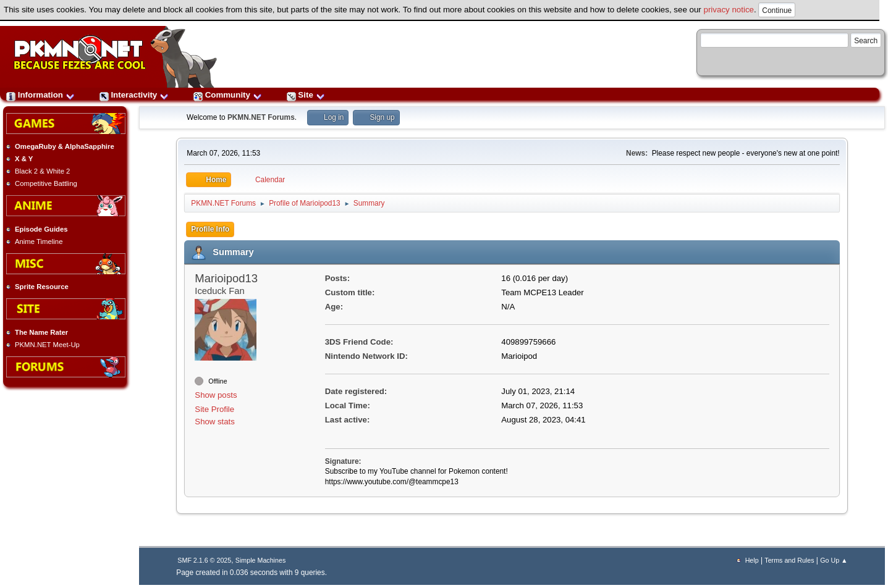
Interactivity (134, 95)
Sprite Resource (42, 287)
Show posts (216, 395)
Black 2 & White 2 (42, 171)
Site (306, 95)
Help (752, 560)
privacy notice (729, 10)
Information (40, 95)
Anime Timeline (39, 241)
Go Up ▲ (834, 560)
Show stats (215, 422)
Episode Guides (41, 229)
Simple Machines (260, 560)
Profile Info (210, 229)
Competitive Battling (46, 183)
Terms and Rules (789, 560)
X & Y (24, 159)
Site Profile (214, 409)
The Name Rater (41, 332)
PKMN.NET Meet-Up (47, 345)
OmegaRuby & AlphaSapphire (65, 146)
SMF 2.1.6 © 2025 (204, 560)
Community (228, 95)
